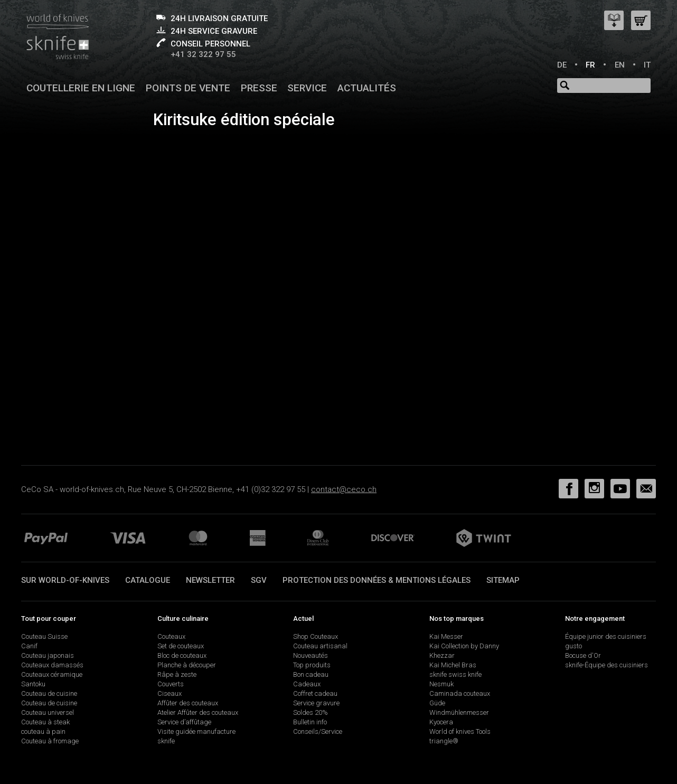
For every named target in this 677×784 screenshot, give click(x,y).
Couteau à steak (45, 722)
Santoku (33, 684)
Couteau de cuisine (49, 693)
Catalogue (148, 580)
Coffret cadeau (315, 693)
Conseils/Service (318, 731)
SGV (259, 580)
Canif (29, 646)
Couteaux (171, 636)
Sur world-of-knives (65, 580)
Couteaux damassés (52, 665)
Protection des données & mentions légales (377, 580)
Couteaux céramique (52, 674)
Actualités (367, 88)
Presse (259, 88)
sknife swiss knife (455, 674)
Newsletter (210, 580)
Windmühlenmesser (459, 712)
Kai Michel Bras (453, 665)
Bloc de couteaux (182, 655)
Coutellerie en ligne (81, 88)
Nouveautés (311, 655)
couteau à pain (43, 731)
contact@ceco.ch (344, 489)
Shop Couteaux (316, 636)
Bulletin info (310, 722)
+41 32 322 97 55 (203, 54)
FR (590, 65)
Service (307, 88)
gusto (573, 646)
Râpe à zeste (177, 674)
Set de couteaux (181, 646)
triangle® (444, 741)
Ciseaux (170, 693)
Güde (437, 703)
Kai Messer (446, 636)
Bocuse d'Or (583, 655)
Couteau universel (48, 712)
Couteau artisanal (320, 646)
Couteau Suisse (44, 636)
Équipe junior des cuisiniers (606, 636)
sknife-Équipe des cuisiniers (607, 665)
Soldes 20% (311, 712)
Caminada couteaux (460, 693)
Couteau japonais (48, 655)
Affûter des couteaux (188, 703)
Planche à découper (187, 665)
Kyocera (441, 722)
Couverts (171, 684)
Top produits (312, 665)
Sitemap (503, 580)
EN (620, 65)
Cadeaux (307, 684)
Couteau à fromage (50, 741)
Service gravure (316, 703)
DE (562, 65)
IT (647, 65)
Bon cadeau (311, 674)
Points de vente (188, 88)
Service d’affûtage (184, 722)
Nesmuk (441, 684)
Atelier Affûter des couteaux (198, 712)
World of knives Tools (460, 731)
